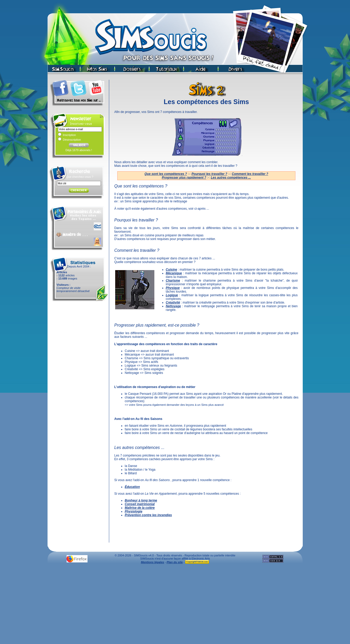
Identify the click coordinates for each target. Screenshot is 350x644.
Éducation (132, 487)
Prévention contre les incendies (148, 515)
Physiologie (134, 511)
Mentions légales (153, 562)
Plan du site (175, 562)
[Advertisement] (175, 605)
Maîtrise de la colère (140, 508)
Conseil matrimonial (140, 504)
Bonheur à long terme (141, 500)
